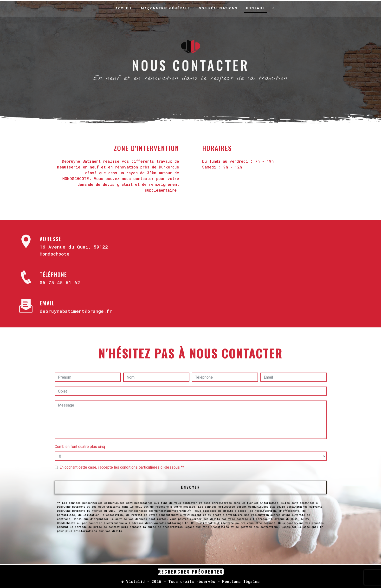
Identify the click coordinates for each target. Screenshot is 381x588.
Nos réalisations (218, 8)
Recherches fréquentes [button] (191, 572)
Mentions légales (240, 582)
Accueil (124, 8)
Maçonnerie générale (166, 8)
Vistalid (135, 582)
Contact (255, 8)
